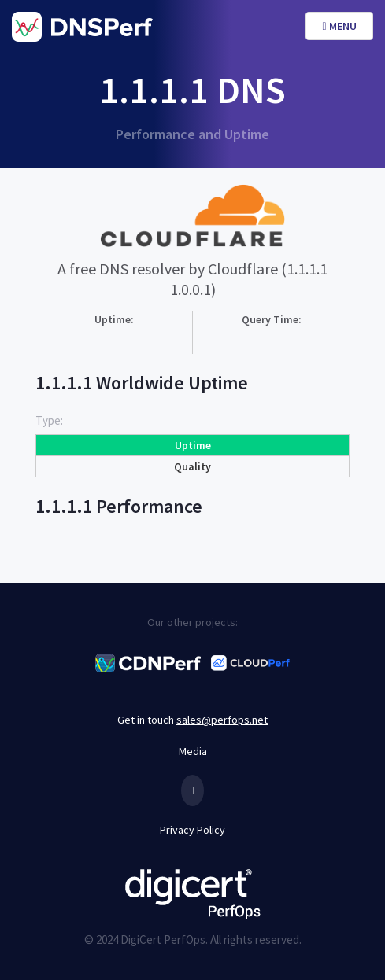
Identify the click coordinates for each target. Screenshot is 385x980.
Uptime (193, 445)
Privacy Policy (192, 830)
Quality (192, 466)
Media (193, 751)
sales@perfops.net (222, 720)
